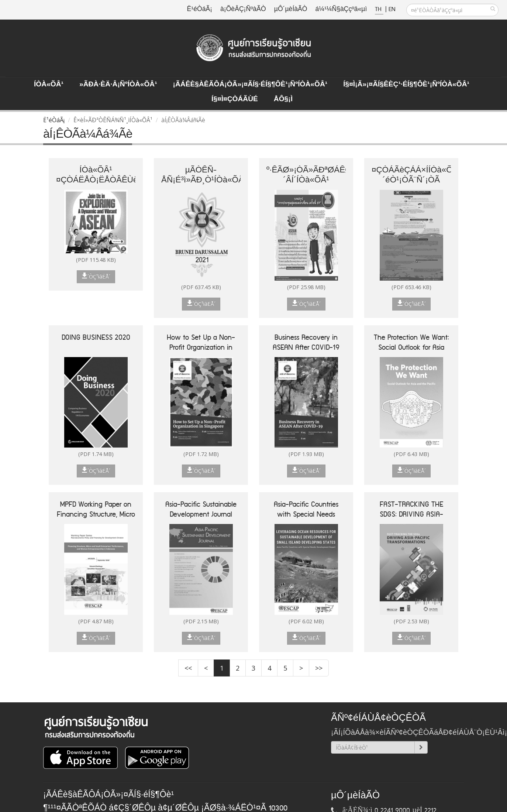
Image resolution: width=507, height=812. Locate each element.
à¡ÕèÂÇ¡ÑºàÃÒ (243, 9)
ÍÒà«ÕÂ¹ (49, 85)
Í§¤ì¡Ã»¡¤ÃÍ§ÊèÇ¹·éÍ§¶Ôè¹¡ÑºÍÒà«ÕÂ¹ (406, 85)
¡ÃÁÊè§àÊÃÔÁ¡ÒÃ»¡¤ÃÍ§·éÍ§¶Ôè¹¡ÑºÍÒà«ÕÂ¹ (250, 85)
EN (392, 9)
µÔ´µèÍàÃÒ (291, 9)
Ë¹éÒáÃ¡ (200, 9)
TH (379, 9)
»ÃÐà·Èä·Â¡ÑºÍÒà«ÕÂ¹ (118, 85)
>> (319, 668)
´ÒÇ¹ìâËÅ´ (96, 276)
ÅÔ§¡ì (283, 99)
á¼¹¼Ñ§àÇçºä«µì (341, 9)
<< (188, 668)
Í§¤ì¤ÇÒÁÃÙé (235, 99)
